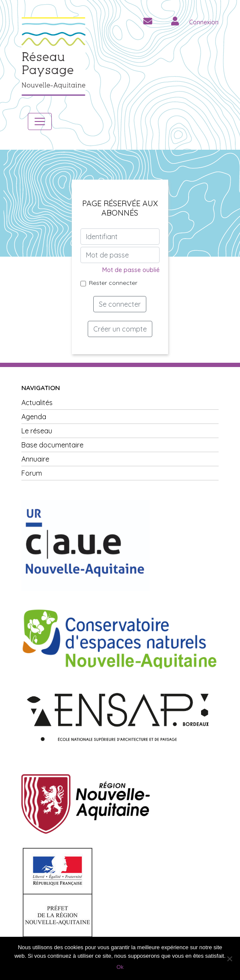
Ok (120, 967)
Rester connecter (113, 283)
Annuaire (35, 459)
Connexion (204, 22)
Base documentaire (52, 445)
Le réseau (37, 431)
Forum (32, 473)
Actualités (37, 403)
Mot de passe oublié (131, 270)
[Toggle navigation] (40, 121)
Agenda (34, 417)
